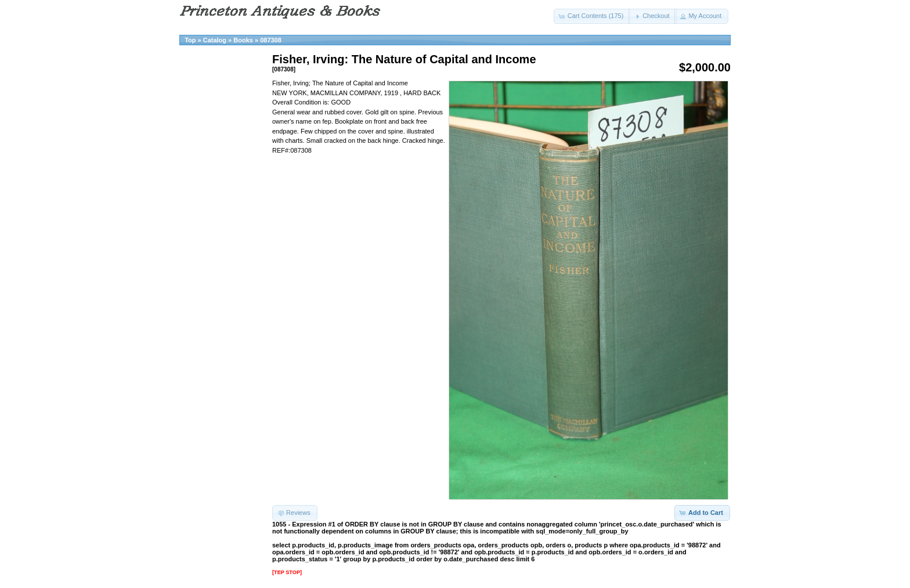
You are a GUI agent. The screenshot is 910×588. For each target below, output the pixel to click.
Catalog (215, 40)
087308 (271, 40)
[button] (592, 16)
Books (243, 40)
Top (190, 40)
